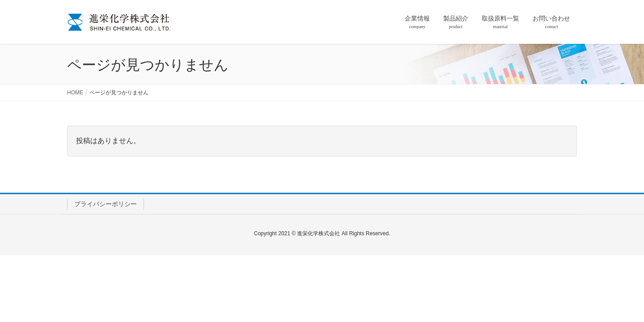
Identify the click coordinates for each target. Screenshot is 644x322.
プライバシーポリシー (106, 204)
